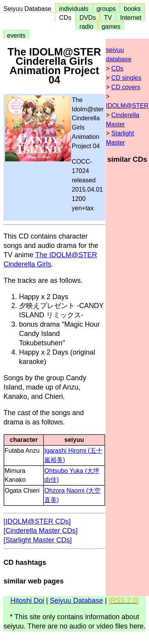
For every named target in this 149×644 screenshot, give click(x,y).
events (16, 35)
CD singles (126, 78)
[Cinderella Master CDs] (41, 531)
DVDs (88, 17)
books (132, 9)
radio (87, 26)
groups (106, 9)
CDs (65, 17)
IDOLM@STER (127, 106)
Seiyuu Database (29, 9)
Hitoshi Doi (27, 601)
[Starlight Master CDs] (38, 540)
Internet (131, 17)
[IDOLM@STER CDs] (37, 521)
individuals (74, 9)
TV (108, 17)
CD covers (126, 87)
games (111, 26)
